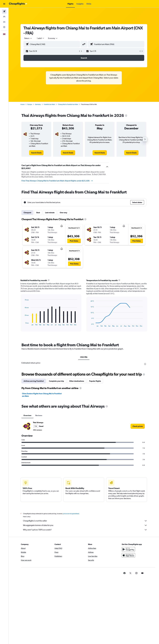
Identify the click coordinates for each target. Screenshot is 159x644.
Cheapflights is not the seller (85, 521)
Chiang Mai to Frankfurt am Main (68, 104)
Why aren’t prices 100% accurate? (85, 530)
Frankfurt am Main (49, 104)
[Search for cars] (4, 22)
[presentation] (126, 116)
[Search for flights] (4, 11)
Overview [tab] (27, 415)
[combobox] (28, 38)
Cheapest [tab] (27, 213)
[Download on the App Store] (128, 555)
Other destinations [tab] (77, 381)
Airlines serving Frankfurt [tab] (34, 381)
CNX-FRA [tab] (84, 357)
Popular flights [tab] (95, 381)
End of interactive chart (24, 323)
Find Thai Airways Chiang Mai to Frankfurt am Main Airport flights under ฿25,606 (57, 181)
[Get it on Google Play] (128, 549)
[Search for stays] (4, 17)
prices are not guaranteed (71, 514)
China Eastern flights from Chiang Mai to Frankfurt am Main (42, 395)
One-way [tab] (63, 213)
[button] (4, 4)
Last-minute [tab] (50, 213)
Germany (38, 104)
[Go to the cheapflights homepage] (18, 4)
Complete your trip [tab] (56, 381)
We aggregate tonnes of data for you (85, 525)
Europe (30, 104)
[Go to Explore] (4, 27)
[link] (36, 153)
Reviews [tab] (39, 415)
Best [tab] (38, 213)
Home (22, 104)
